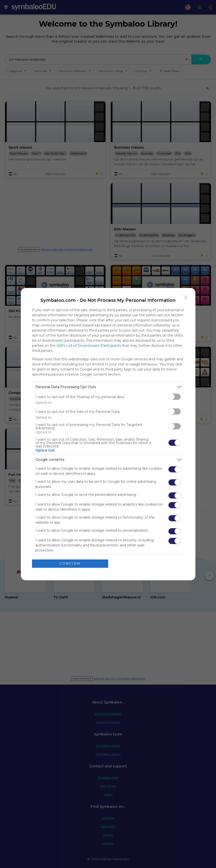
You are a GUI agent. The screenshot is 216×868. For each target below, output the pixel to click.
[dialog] (108, 434)
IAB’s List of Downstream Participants (89, 346)
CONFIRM (70, 564)
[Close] (186, 297)
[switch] (175, 397)
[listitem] (108, 387)
